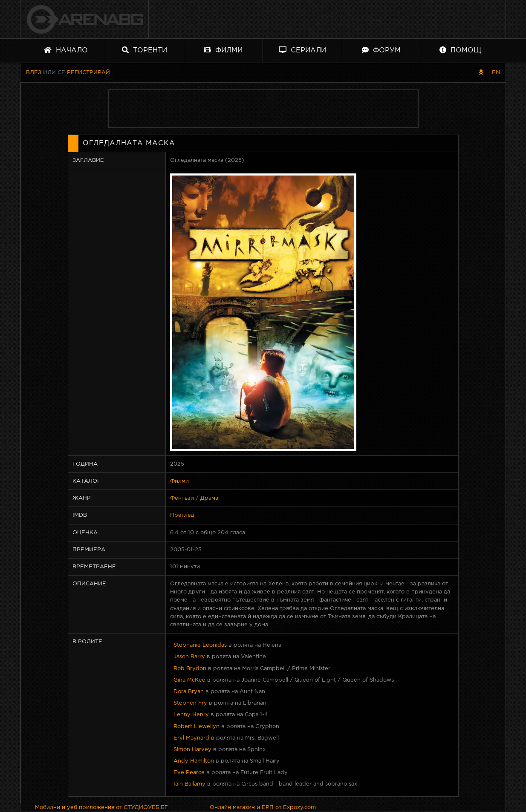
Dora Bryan (189, 692)
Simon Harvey (192, 750)
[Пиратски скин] (481, 73)
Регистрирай (88, 73)
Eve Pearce (189, 773)
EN (496, 73)
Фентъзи (182, 498)
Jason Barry (189, 657)
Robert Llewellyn (197, 727)
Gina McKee (189, 680)
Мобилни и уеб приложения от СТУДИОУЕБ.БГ (101, 808)
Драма (209, 498)
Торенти (145, 50)
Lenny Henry (191, 715)
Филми (223, 50)
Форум (381, 50)
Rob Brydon (190, 669)
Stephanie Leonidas (200, 645)
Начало (66, 50)
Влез (34, 73)
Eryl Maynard (191, 738)
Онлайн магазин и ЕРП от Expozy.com (263, 808)
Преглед (182, 515)
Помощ (460, 50)
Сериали (302, 50)
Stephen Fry (190, 703)
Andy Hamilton (194, 761)
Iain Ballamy (189, 784)
